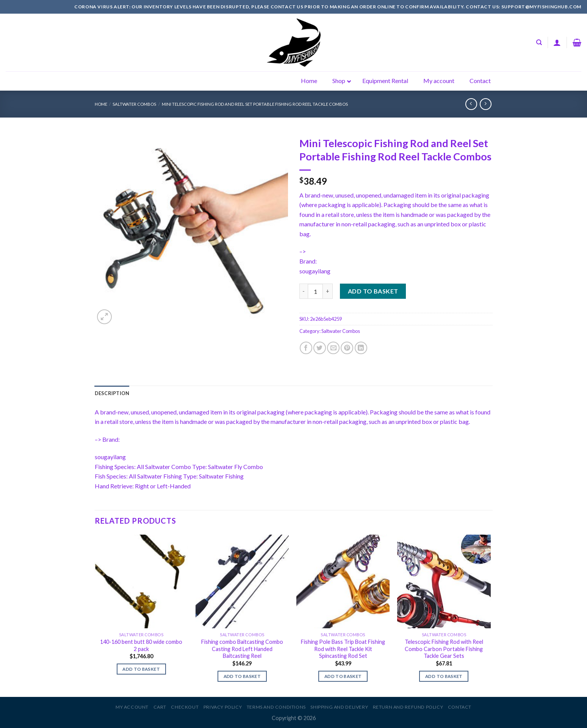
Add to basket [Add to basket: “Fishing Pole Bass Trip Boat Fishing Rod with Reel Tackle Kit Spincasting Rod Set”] (343, 676)
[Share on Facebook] (306, 348)
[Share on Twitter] (320, 348)
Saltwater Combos (134, 104)
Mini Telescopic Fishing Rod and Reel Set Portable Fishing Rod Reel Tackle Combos (255, 104)
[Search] (539, 42)
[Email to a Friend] (333, 348)
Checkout (185, 707)
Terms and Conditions (276, 707)
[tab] (112, 393)
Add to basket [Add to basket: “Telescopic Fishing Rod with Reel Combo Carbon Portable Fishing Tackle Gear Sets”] (444, 676)
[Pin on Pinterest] (347, 348)
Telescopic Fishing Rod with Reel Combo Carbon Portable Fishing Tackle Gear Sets (444, 649)
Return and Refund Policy (408, 707)
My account (132, 707)
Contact (460, 707)
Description (112, 393)
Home (101, 104)
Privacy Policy (223, 707)
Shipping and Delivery (339, 707)
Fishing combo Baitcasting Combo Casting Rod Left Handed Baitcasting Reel (242, 649)
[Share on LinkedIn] (361, 348)
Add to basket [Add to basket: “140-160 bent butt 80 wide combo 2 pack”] (141, 669)
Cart (160, 707)
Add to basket (373, 291)
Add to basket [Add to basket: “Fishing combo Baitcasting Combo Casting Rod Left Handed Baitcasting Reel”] (242, 676)
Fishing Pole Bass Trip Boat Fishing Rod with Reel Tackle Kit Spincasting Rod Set (343, 649)
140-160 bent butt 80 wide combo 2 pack (141, 645)
